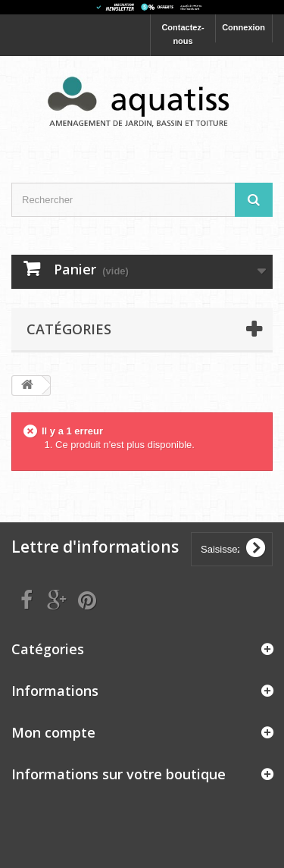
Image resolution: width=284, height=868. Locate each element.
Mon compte (53, 732)
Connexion (243, 27)
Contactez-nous (183, 34)
